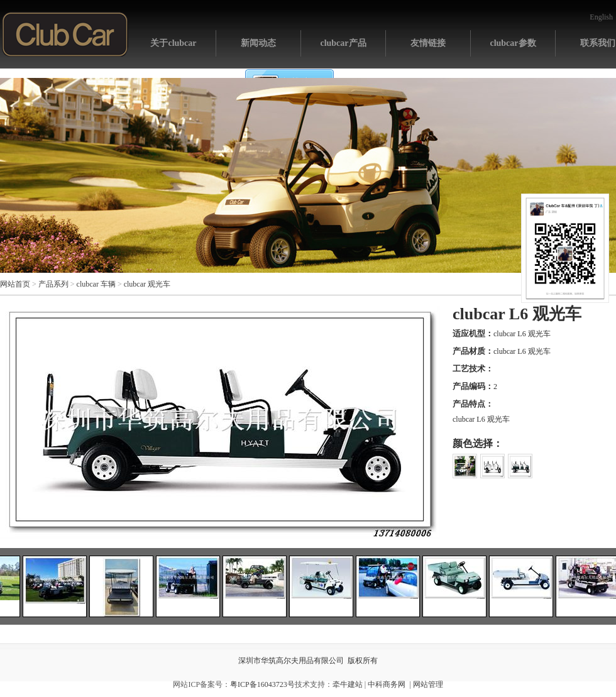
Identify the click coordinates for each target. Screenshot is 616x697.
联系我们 (598, 43)
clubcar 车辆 (96, 284)
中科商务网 (387, 684)
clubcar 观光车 (147, 284)
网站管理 (428, 684)
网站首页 (65, 34)
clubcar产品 (343, 43)
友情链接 (428, 43)
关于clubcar (173, 43)
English (601, 17)
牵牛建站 (348, 684)
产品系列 (53, 284)
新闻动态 (258, 43)
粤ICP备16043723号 (262, 684)
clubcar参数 (513, 43)
